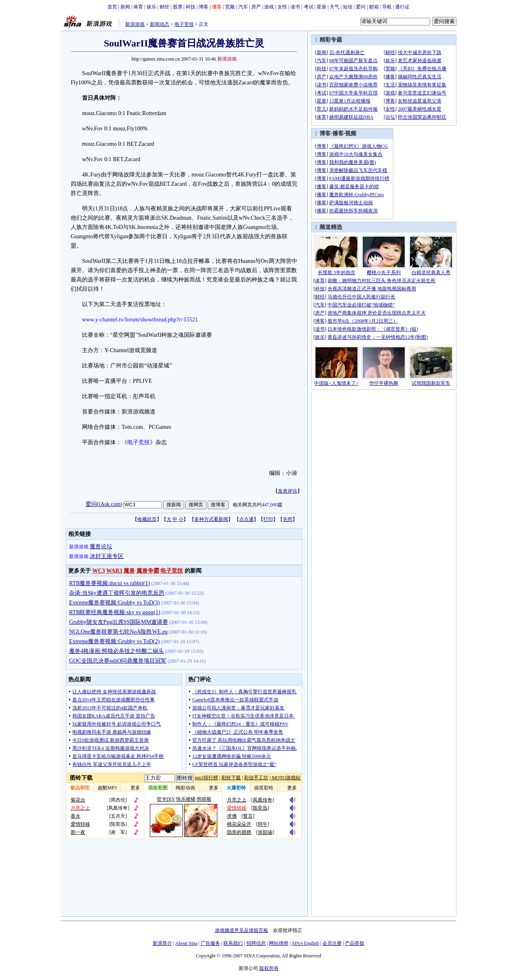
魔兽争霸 (148, 571)
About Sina (186, 943)
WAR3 (114, 571)
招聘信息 (256, 943)
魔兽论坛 (101, 547)
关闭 (288, 519)
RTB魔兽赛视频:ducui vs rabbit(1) (109, 583)
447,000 (270, 505)
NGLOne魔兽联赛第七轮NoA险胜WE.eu (118, 632)
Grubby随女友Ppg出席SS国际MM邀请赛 (119, 622)
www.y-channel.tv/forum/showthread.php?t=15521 (140, 320)
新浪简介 (162, 943)
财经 (164, 7)
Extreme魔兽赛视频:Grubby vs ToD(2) (114, 641)
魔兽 (129, 571)
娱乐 (151, 7)
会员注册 (332, 943)
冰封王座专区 (107, 556)
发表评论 (288, 491)
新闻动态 (160, 24)
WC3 (99, 571)
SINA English (305, 943)
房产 (256, 7)
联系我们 (233, 943)
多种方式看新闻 (211, 519)
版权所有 (269, 968)
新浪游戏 (135, 24)
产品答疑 (355, 943)
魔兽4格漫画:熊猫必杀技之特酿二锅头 (117, 651)
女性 (282, 7)
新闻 (125, 7)
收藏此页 (147, 519)
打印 (268, 519)
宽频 (230, 7)
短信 (348, 7)
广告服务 (210, 943)
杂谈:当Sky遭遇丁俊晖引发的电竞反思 (117, 593)
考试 (309, 7)
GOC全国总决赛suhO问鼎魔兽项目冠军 (118, 661)
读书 (295, 7)
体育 (138, 7)
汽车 (243, 7)
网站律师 (279, 943)
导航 (387, 7)
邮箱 (374, 7)
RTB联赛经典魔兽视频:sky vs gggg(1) (115, 612)
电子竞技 (184, 24)
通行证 (402, 7)
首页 (112, 7)
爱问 (361, 7)
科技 (191, 7)
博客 (204, 7)
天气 (334, 7)
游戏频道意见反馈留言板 (242, 930)
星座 (322, 7)
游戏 (269, 7)
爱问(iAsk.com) (104, 504)
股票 (178, 7)
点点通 (246, 519)
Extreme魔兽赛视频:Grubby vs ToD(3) (114, 603)
